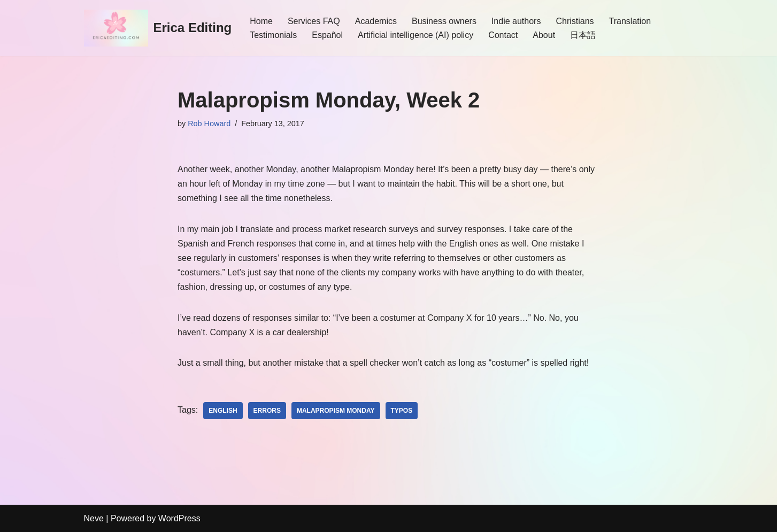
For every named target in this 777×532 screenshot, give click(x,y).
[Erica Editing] (158, 28)
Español (327, 35)
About (544, 35)
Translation (630, 21)
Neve (94, 518)
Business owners (444, 21)
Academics (376, 21)
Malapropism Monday (336, 411)
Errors (267, 411)
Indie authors (516, 21)
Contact (503, 35)
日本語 (583, 35)
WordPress (179, 518)
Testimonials (273, 35)
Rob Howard (209, 124)
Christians (575, 21)
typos (402, 411)
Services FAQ (314, 21)
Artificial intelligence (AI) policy (416, 35)
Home (261, 21)
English (223, 411)
